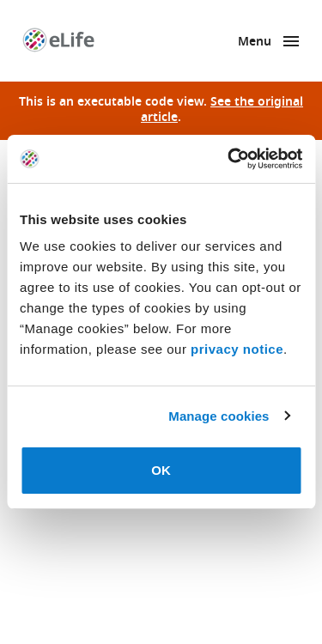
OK (161, 470)
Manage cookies (219, 416)
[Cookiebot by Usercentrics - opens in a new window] (229, 159)
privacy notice (237, 349)
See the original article (222, 110)
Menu (255, 43)
